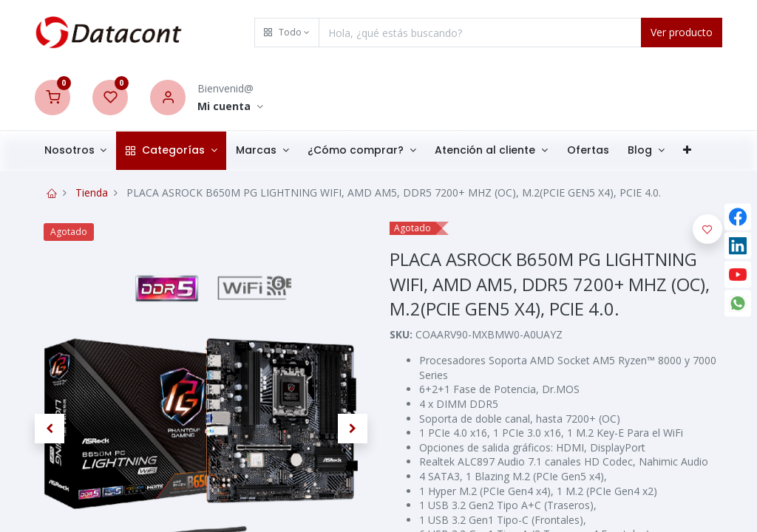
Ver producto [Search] (682, 32)
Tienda (92, 192)
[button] (287, 33)
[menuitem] (588, 151)
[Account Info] (230, 107)
